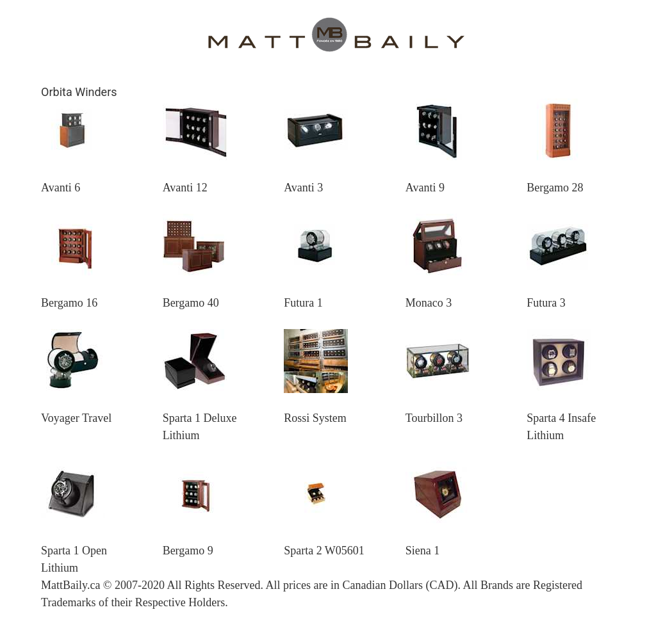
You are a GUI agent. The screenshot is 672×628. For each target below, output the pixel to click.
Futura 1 (303, 303)
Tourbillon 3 (434, 418)
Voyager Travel (76, 418)
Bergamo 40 (191, 303)
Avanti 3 (303, 188)
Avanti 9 (425, 188)
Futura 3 (546, 303)
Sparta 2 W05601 (324, 551)
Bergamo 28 (555, 188)
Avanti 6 (61, 188)
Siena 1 (423, 551)
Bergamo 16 (69, 303)
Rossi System (315, 418)
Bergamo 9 (188, 551)
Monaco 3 (429, 303)
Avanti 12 (185, 188)
